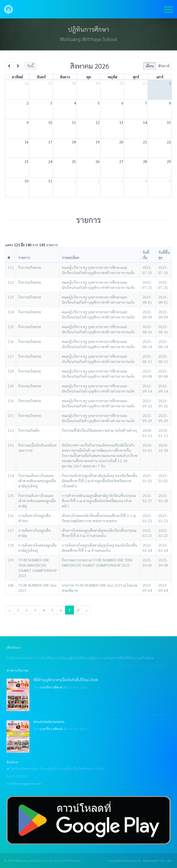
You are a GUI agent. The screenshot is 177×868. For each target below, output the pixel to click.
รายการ (24, 257)
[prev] (10, 66)
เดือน (150, 66)
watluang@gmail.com (26, 783)
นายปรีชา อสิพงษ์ (51, 687)
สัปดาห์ (164, 66)
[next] (18, 66)
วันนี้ (30, 66)
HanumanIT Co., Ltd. (157, 860)
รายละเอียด (70, 257)
